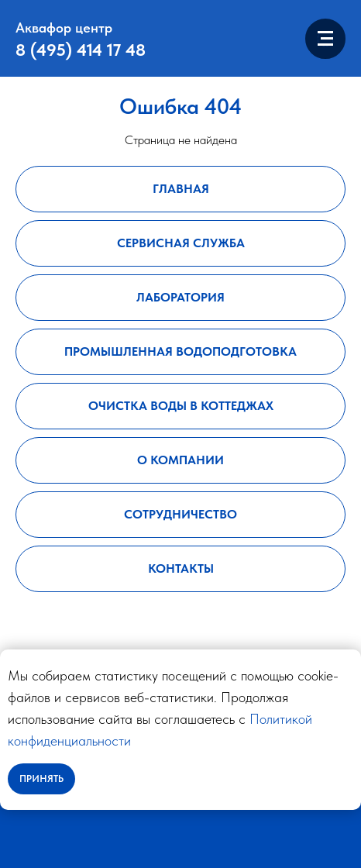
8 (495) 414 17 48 (81, 50)
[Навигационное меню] (325, 39)
